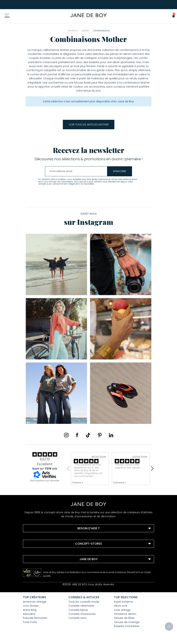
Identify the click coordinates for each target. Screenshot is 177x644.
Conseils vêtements (81, 606)
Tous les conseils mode (84, 602)
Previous (69, 469)
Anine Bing (30, 610)
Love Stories (31, 606)
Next (151, 469)
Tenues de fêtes (124, 618)
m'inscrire (120, 171)
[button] (172, 16)
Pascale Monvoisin (35, 618)
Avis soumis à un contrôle (45, 481)
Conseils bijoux (78, 610)
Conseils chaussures (82, 614)
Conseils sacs (78, 618)
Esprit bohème (123, 602)
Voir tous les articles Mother (89, 125)
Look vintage (122, 610)
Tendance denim (125, 614)
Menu (7, 17)
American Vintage (35, 602)
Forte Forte (30, 622)
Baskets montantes (127, 626)
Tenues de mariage (127, 622)
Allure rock (121, 606)
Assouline (29, 614)
